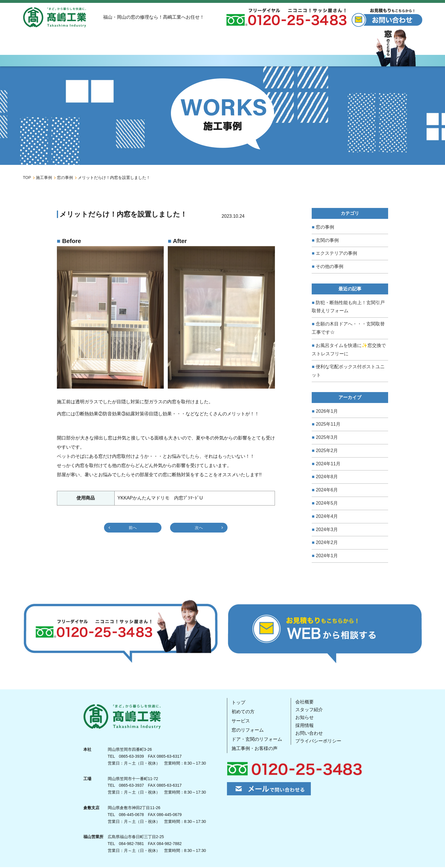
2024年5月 (327, 504)
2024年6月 (327, 491)
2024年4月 (327, 517)
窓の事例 (325, 228)
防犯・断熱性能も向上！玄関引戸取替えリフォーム (348, 308)
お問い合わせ (309, 734)
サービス (241, 722)
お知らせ (305, 718)
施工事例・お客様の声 (255, 749)
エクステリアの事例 (336, 254)
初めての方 (243, 712)
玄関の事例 (327, 241)
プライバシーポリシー (318, 742)
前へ (133, 529)
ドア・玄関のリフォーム (257, 740)
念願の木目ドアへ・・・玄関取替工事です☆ (348, 329)
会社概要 (305, 703)
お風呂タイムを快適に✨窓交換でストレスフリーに (349, 350)
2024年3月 (327, 530)
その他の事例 (330, 267)
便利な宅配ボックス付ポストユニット (348, 372)
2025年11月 (328, 425)
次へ (199, 529)
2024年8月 (327, 478)
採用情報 (305, 726)
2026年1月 (327, 412)
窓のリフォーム (248, 731)
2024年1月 (327, 557)
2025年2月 (327, 451)
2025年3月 (327, 438)
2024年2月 (327, 544)
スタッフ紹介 (309, 711)
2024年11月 (328, 465)
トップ (238, 703)
